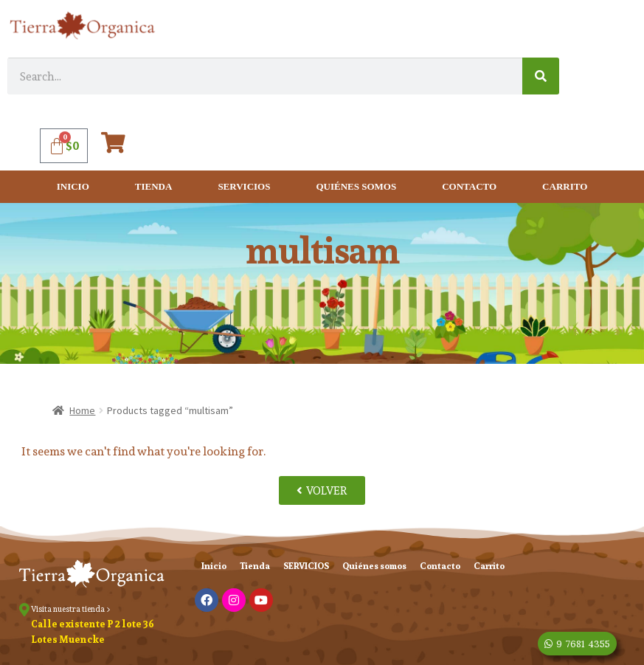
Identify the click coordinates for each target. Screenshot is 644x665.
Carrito (565, 186)
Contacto (469, 186)
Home (82, 410)
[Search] (541, 76)
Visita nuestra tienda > (71, 609)
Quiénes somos (356, 186)
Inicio (73, 186)
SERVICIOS (244, 186)
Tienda (154, 186)
